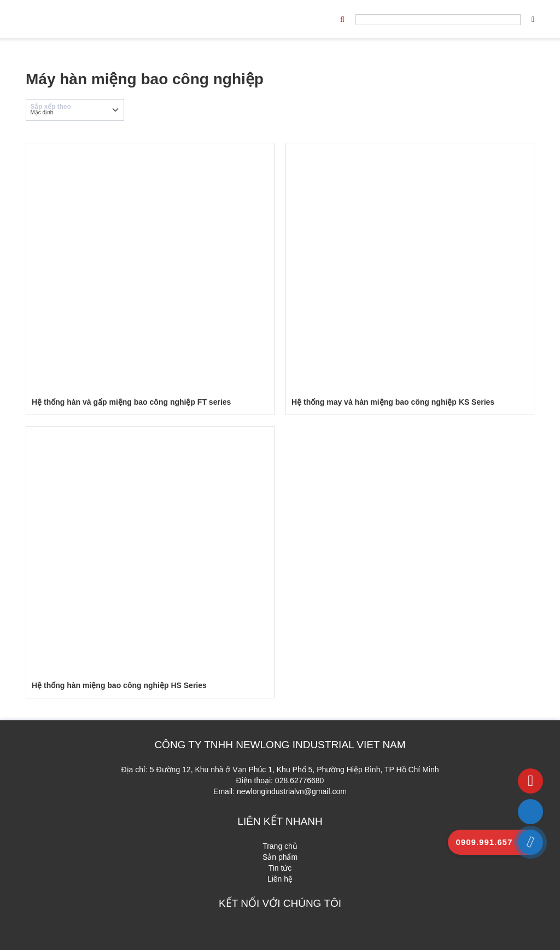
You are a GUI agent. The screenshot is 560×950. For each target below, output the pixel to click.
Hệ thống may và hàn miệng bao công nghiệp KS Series (393, 402)
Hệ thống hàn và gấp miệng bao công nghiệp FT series (131, 402)
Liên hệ (280, 879)
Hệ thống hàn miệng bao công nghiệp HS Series (119, 685)
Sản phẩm (280, 857)
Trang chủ (280, 846)
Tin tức (280, 868)
